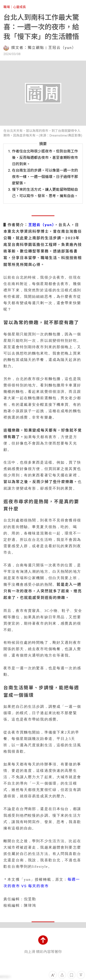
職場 (7, 7)
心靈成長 (19, 7)
